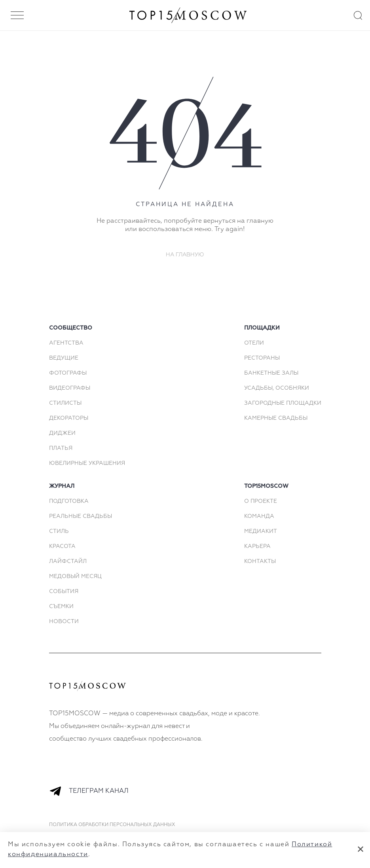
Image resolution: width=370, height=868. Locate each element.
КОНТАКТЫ (260, 561)
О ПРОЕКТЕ (261, 501)
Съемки (61, 606)
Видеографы (70, 388)
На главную (185, 255)
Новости (64, 622)
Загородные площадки (283, 403)
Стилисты (65, 403)
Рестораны (262, 358)
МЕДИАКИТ (261, 531)
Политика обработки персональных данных (112, 825)
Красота (62, 546)
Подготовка (69, 501)
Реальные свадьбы (81, 516)
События (64, 591)
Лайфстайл (68, 561)
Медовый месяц (75, 576)
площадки (262, 328)
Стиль (59, 531)
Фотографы (68, 373)
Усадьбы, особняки (277, 388)
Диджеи (62, 433)
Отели (254, 343)
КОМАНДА (259, 516)
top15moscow (266, 486)
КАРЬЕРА (257, 546)
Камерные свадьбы (276, 418)
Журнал (62, 486)
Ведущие (64, 358)
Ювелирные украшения (87, 463)
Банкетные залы (271, 373)
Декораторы (69, 418)
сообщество (71, 328)
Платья (61, 448)
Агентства (66, 343)
